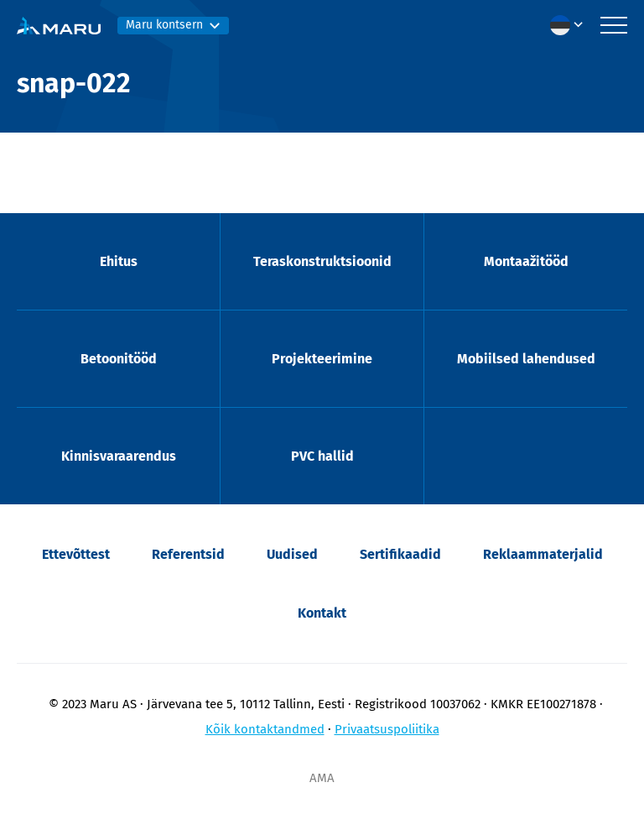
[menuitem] (571, 25)
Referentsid (188, 554)
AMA (322, 778)
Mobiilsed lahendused (526, 359)
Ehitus (119, 261)
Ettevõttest (76, 554)
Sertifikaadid (400, 554)
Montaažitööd (526, 261)
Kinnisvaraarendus (119, 456)
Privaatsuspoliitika (387, 729)
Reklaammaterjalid (543, 554)
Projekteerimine (322, 359)
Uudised (292, 554)
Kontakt (322, 613)
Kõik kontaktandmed (265, 729)
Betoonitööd (119, 359)
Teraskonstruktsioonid (322, 261)
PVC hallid (322, 456)
